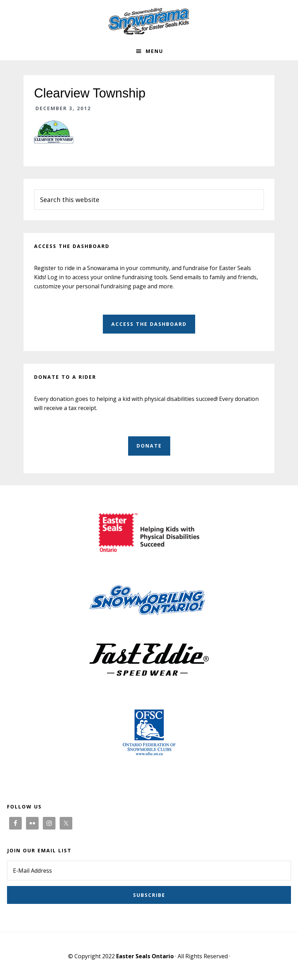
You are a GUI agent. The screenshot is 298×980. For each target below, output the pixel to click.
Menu (154, 51)
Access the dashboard (149, 324)
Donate (149, 446)
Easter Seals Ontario (145, 956)
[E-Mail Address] (149, 871)
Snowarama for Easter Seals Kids (149, 21)
